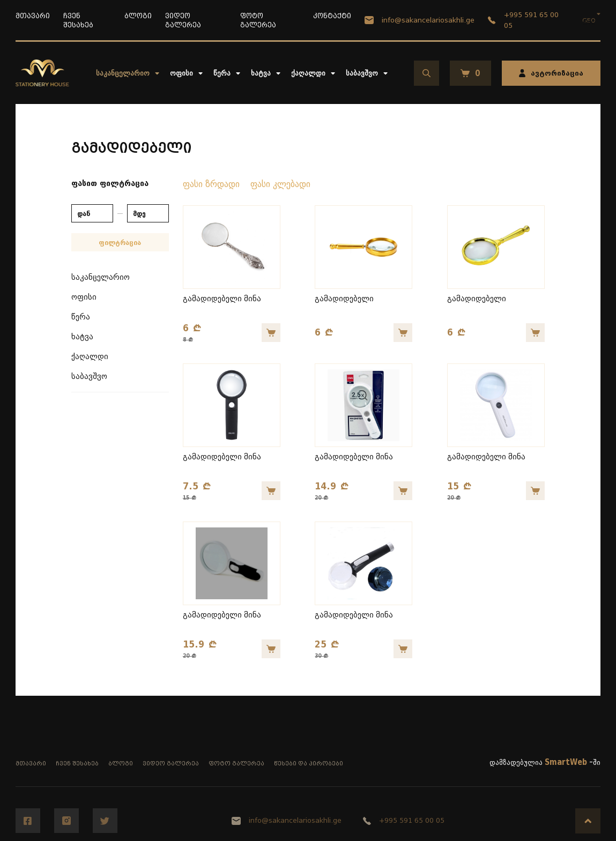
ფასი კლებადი (280, 184)
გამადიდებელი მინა (222, 299)
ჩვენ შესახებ (77, 764)
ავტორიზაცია (551, 73)
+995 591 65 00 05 (523, 20)
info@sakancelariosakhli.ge (420, 20)
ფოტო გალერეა (236, 764)
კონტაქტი (332, 16)
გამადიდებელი (344, 299)
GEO (589, 20)
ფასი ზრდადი (211, 184)
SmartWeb (566, 762)
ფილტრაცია (120, 243)
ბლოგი (138, 16)
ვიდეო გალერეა (171, 764)
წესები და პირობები (309, 764)
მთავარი (33, 16)
